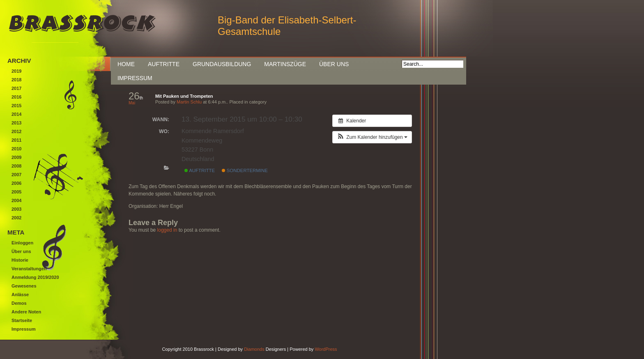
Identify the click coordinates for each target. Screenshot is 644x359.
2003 (16, 209)
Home (126, 64)
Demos (19, 303)
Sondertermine (245, 170)
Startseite (22, 320)
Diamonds (254, 349)
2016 (16, 97)
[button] (372, 137)
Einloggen (22, 243)
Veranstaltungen (29, 269)
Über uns (334, 64)
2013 (16, 123)
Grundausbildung (222, 64)
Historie (20, 260)
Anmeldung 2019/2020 (35, 277)
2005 (16, 192)
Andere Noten (26, 312)
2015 (16, 106)
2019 (16, 71)
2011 (16, 140)
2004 (16, 200)
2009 (16, 157)
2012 (16, 131)
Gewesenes (24, 286)
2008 (16, 166)
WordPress (326, 349)
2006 (16, 183)
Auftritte (164, 64)
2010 (16, 149)
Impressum (135, 78)
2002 (16, 218)
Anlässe (20, 295)
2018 (16, 80)
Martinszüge (285, 64)
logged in (167, 230)
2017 (16, 88)
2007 (16, 175)
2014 (16, 114)
